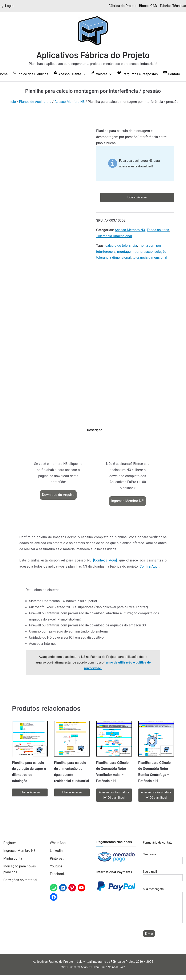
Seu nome (163, 857)
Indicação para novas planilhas (20, 869)
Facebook (57, 874)
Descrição (95, 430)
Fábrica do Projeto (123, 6)
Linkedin (56, 851)
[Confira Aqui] (149, 566)
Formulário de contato (158, 843)
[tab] (95, 431)
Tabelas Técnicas (173, 6)
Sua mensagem (163, 906)
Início (12, 102)
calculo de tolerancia (121, 246)
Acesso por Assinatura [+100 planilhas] (114, 795)
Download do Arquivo (58, 495)
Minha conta (13, 858)
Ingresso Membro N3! (128, 501)
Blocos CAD (148, 6)
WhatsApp (58, 843)
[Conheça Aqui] (105, 560)
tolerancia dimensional (150, 258)
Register (10, 843)
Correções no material (20, 880)
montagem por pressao (135, 252)
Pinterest (57, 858)
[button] (83, 74)
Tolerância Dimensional (114, 236)
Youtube (56, 866)
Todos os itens (158, 230)
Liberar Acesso (137, 197)
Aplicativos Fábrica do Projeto (93, 55)
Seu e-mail (163, 875)
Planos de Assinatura (35, 102)
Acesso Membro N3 (70, 102)
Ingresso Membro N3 (19, 851)
